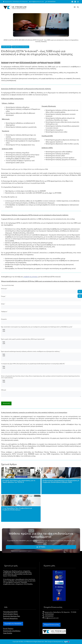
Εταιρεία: (4, 319)
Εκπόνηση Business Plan (12, 616)
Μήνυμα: (4, 390)
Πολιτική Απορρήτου (10, 619)
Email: (3, 304)
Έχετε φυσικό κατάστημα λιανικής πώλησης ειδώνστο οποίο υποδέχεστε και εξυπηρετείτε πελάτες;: (31, 351)
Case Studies (8, 633)
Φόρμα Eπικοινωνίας (52, 625)
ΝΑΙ (41, 330)
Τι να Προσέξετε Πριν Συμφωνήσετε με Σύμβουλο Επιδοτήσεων (17, 509)
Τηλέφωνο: (4, 312)
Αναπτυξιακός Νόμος (11, 614)
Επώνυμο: (4, 289)
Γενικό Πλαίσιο (8, 629)
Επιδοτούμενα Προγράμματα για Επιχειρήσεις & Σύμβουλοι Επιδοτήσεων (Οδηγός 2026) (61, 481)
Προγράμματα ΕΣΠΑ (10, 612)
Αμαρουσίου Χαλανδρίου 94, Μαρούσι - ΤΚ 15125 (59, 612)
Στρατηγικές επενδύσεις (12, 631)
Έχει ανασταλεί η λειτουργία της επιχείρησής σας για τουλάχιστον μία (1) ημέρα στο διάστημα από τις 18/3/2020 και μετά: (37, 327)
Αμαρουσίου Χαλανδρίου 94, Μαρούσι (16, 2)
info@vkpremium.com (36, 2)
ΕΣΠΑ (11, 40)
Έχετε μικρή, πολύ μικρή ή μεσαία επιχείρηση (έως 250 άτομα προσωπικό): (23, 339)
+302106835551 (48, 616)
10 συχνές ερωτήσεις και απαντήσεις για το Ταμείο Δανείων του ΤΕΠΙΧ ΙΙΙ (19, 481)
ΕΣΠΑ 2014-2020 (20, 40)
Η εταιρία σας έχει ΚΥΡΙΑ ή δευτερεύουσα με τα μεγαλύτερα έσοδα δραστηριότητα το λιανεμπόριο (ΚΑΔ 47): (33, 364)
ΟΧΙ (41, 331)
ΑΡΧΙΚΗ (6, 40)
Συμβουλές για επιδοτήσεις (21, 47)
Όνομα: (4, 296)
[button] (75, 7)
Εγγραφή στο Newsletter (13, 624)
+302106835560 (50, 2)
